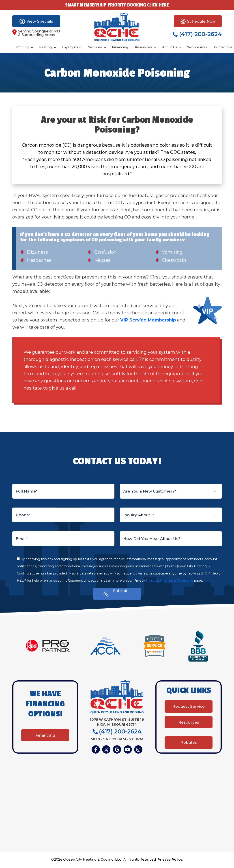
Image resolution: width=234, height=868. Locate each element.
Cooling (23, 47)
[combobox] (171, 491)
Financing (120, 47)
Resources (143, 47)
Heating (45, 47)
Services (95, 47)
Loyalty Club (72, 47)
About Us (170, 47)
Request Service (189, 710)
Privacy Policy (170, 861)
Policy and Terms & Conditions (170, 581)
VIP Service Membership (149, 320)
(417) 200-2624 (197, 34)
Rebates (189, 742)
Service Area (197, 47)
